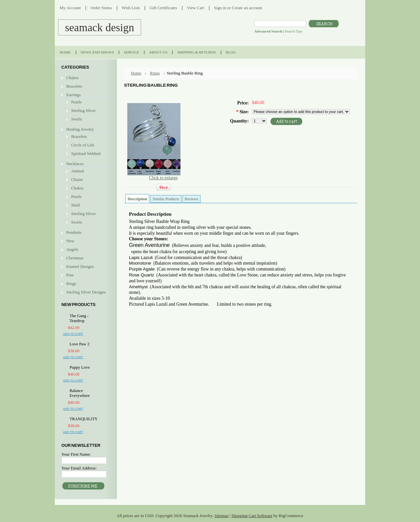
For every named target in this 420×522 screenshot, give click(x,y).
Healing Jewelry (80, 129)
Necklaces (75, 164)
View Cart (196, 8)
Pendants (74, 232)
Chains (77, 179)
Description (137, 199)
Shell (76, 205)
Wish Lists (131, 8)
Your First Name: (76, 454)
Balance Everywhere (80, 393)
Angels (72, 249)
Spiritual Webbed (86, 153)
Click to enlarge (163, 178)
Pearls (76, 102)
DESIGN (100, 27)
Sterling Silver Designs (86, 292)
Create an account (247, 8)
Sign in (220, 8)
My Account (70, 8)
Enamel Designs (80, 266)
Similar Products (166, 199)
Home (136, 73)
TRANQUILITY (84, 419)
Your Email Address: (79, 468)
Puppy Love (80, 367)
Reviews (191, 199)
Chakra (72, 78)
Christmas (75, 258)
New (70, 241)
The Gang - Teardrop (79, 318)
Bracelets (74, 86)
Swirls (77, 119)
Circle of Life (83, 145)
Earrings (73, 95)
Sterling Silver (84, 110)
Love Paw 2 (79, 344)
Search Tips (294, 31)
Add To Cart (73, 334)
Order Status (101, 8)
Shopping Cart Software (252, 516)
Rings (71, 283)
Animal (78, 171)
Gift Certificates (163, 8)
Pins (70, 275)
